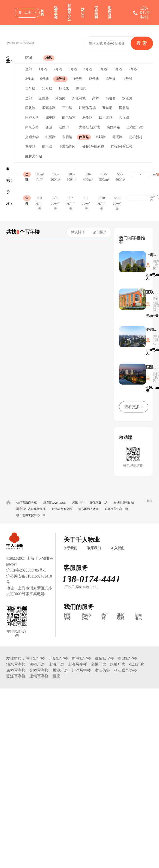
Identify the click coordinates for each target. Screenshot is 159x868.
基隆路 (44, 98)
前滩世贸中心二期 (116, 509)
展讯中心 (78, 503)
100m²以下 (40, 175)
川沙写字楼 (81, 670)
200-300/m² (72, 175)
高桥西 (111, 98)
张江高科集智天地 (34, 509)
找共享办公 (69, 13)
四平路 (51, 118)
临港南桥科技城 (124, 503)
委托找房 (96, 13)
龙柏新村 (136, 137)
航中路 (47, 147)
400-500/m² (104, 175)
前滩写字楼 (127, 659)
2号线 (58, 69)
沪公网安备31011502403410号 (29, 579)
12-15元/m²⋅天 (117, 199)
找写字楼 (56, 13)
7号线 (133, 69)
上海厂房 (56, 664)
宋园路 (67, 137)
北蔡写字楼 (58, 659)
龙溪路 (117, 137)
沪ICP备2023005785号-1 (26, 570)
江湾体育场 (87, 108)
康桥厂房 (118, 664)
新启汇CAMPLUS (55, 503)
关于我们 (70, 548)
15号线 (30, 88)
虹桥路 (51, 137)
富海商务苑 (30, 503)
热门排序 (100, 232)
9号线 (45, 79)
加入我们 (118, 548)
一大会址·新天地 (88, 127)
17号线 (64, 88)
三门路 (67, 108)
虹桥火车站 (34, 156)
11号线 (77, 79)
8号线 (29, 79)
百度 (56, 676)
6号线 (118, 69)
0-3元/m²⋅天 (40, 199)
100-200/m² (55, 175)
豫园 (49, 127)
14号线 (127, 79)
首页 (42, 13)
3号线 (73, 69)
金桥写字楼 (39, 670)
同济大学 (32, 118)
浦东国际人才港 (89, 509)
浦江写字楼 (35, 659)
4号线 (88, 69)
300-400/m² (88, 175)
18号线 (81, 88)
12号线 (94, 79)
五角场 (107, 108)
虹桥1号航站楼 (93, 147)
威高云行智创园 (62, 509)
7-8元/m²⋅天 (86, 199)
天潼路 (124, 118)
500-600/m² (120, 175)
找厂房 (83, 13)
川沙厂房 (60, 670)
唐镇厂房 (37, 664)
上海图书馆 (135, 127)
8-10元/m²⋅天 (102, 199)
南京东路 (32, 127)
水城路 (101, 137)
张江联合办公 (125, 670)
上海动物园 (67, 147)
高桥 (95, 98)
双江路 (127, 98)
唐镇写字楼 (39, 676)
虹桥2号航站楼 (122, 147)
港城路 (60, 98)
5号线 (103, 69)
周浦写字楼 (81, 659)
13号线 (110, 79)
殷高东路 (49, 108)
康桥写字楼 (16, 670)
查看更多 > (134, 407)
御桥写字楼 (104, 659)
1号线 (43, 69)
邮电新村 (69, 118)
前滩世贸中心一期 (34, 515)
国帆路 (30, 108)
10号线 (60, 79)
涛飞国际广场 (99, 503)
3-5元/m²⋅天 (55, 199)
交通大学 (32, 137)
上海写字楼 (77, 664)
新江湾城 (79, 98)
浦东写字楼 (16, 664)
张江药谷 (102, 670)
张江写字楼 (16, 676)
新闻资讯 (110, 13)
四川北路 (106, 118)
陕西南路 (113, 127)
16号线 (47, 88)
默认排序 (78, 232)
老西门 (64, 127)
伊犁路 (84, 137)
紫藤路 (30, 147)
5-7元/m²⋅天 (71, 199)
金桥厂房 (98, 664)
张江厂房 (137, 664)
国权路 (124, 108)
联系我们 (94, 548)
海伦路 (87, 118)
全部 (29, 69)
